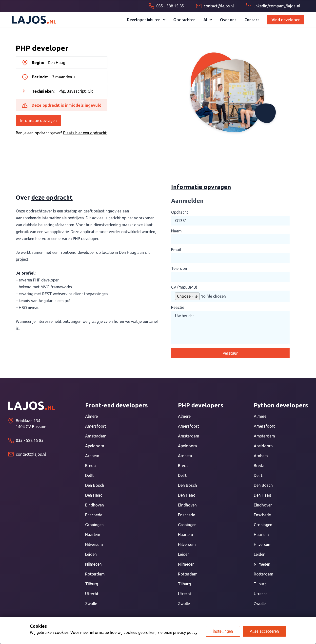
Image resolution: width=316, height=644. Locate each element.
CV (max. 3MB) (184, 287)
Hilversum (94, 544)
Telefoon (179, 268)
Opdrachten (184, 20)
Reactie (178, 307)
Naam (176, 231)
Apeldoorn (95, 446)
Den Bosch (95, 485)
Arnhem (92, 456)
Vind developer (286, 20)
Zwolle (91, 604)
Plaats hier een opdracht (85, 133)
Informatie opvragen (39, 121)
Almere (91, 416)
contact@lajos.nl (31, 454)
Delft (89, 475)
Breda (90, 466)
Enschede (94, 515)
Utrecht (92, 594)
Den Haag (94, 495)
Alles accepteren (264, 631)
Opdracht (180, 212)
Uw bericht (230, 328)
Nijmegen (93, 564)
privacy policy (185, 632)
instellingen (223, 631)
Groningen (94, 525)
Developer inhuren (146, 20)
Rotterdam (95, 574)
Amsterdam (96, 436)
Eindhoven (95, 505)
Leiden (91, 554)
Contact (252, 20)
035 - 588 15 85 (30, 440)
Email (176, 250)
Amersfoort (96, 426)
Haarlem (93, 535)
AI (208, 20)
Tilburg (92, 584)
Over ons (228, 20)
